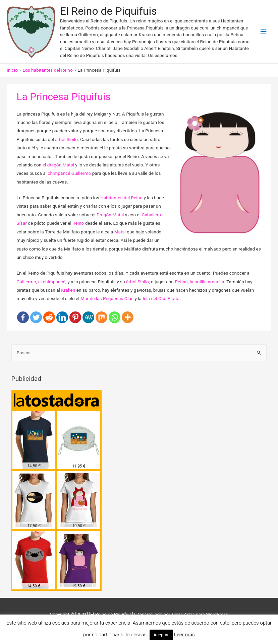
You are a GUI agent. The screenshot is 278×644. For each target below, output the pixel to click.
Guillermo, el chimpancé (41, 282)
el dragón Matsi (58, 165)
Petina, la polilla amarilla (199, 282)
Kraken (68, 290)
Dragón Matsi (110, 215)
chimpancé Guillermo (69, 173)
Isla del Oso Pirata (161, 298)
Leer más (184, 635)
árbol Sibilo (66, 139)
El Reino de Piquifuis (108, 11)
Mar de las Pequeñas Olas (107, 298)
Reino (78, 223)
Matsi (120, 232)
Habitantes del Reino (121, 198)
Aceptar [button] (161, 635)
